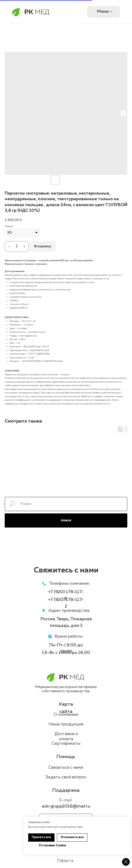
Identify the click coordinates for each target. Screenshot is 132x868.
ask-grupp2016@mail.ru (66, 806)
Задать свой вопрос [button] (66, 777)
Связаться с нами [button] (66, 768)
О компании (66, 715)
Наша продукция (66, 724)
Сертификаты (66, 744)
